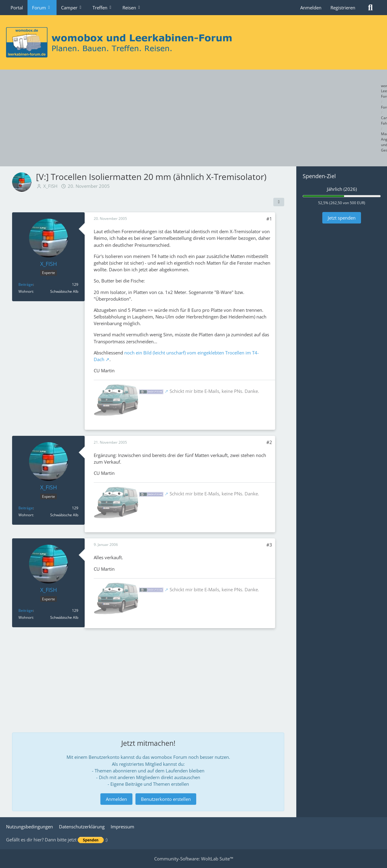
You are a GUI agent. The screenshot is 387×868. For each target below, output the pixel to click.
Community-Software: (194, 859)
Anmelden (311, 8)
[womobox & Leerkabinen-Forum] (193, 42)
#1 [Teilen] (269, 219)
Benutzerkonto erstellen (166, 799)
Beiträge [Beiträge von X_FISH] (26, 284)
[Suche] (370, 8)
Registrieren (343, 8)
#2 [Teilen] (269, 442)
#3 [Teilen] (269, 545)
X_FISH (50, 186)
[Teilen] (279, 202)
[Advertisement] (193, 118)
